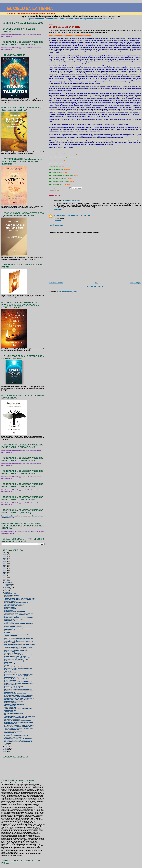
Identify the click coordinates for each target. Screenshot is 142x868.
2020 (5, 563)
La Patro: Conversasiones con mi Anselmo (16, 650)
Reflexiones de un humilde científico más (16, 718)
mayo (6, 743)
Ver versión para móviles (95, 286)
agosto (7, 589)
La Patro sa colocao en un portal (13, 731)
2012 (5, 577)
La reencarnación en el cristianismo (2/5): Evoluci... (18, 689)
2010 (5, 581)
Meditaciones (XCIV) (10, 630)
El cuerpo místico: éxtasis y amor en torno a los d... (19, 695)
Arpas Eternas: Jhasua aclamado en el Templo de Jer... (19, 600)
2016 (5, 570)
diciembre (8, 582)
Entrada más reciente (56, 283)
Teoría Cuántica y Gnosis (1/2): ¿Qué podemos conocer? (20, 716)
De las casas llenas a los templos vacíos (15, 694)
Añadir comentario (56, 225)
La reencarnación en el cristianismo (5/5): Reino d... (19, 668)
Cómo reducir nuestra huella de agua (15, 612)
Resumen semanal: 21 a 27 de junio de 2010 (16, 615)
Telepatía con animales (11, 635)
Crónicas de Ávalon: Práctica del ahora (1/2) (16, 656)
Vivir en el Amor (9, 622)
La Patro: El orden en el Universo (13, 606)
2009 (5, 751)
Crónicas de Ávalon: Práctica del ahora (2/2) (16, 649)
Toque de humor (9, 631)
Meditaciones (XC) (9, 662)
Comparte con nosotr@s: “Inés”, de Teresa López (18, 658)
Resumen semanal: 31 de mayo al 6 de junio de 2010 (19, 740)
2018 (5, 567)
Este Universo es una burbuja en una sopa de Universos (20, 644)
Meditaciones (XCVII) (10, 601)
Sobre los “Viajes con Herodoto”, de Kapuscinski (18, 628)
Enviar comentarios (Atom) (68, 292)
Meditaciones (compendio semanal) (14, 619)
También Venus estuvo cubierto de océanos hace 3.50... (20, 598)
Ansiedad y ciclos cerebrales (12, 653)
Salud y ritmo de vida (10, 707)
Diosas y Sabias (9, 597)
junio (6, 592)
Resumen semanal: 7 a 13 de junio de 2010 (16, 700)
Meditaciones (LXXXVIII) (11, 677)
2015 (5, 572)
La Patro (57, 190)
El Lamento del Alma (10, 680)
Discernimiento (9, 610)
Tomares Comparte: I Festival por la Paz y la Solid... (19, 647)
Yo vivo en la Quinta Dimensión (13, 737)
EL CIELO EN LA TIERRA (30, 8)
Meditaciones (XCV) (10, 621)
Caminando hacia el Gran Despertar (14, 604)
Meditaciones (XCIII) (10, 637)
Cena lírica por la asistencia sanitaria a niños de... (18, 721)
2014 (5, 574)
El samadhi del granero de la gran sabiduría (16, 736)
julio (6, 591)
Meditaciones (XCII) (10, 643)
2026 (5, 553)
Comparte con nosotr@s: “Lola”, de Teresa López (18, 739)
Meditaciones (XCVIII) (10, 594)
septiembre (8, 587)
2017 (5, 569)
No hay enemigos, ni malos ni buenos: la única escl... (19, 624)
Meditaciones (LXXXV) (11, 703)
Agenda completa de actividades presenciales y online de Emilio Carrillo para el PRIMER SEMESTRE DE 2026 (71, 19)
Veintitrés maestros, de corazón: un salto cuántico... (19, 728)
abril (6, 745)
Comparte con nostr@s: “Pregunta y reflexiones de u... (19, 698)
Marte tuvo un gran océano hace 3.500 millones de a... (19, 638)
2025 (5, 555)
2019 (5, 565)
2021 (5, 562)
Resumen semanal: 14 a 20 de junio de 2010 (16, 659)
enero (7, 750)
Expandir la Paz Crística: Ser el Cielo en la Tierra (18, 679)
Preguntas (7, 633)
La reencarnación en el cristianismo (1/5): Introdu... (18, 697)
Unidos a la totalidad (10, 609)
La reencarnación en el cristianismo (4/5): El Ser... (18, 676)
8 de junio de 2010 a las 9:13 (72, 201)
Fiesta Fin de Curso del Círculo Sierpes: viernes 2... (18, 655)
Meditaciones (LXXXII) (10, 733)
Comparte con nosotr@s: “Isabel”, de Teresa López (19, 613)
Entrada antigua (135, 283)
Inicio (97, 283)
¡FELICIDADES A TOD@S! (11, 616)
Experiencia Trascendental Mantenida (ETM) (16, 603)
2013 (5, 576)
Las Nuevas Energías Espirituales (14, 713)
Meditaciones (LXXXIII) (11, 724)
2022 (5, 560)
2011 (5, 579)
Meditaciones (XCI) (10, 652)
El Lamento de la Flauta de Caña (13, 688)
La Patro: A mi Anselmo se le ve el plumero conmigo (19, 691)
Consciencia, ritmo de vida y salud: (14, 704)
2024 (5, 556)
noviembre (8, 584)
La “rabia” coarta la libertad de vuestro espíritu (17, 634)
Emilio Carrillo (59, 215)
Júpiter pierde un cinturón (12, 730)
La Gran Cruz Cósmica (11, 646)
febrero (7, 748)
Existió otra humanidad (11, 673)
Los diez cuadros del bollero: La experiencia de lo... (19, 742)
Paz (5, 715)
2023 (5, 558)
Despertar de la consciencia (12, 719)
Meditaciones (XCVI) (10, 607)
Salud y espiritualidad (10, 706)
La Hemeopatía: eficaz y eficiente (13, 667)
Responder (58, 209)
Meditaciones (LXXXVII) (11, 685)
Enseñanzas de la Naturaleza (12, 664)
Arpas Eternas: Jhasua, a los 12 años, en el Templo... (19, 722)
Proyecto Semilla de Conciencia (13, 627)
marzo (7, 746)
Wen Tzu (7, 665)
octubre (7, 586)
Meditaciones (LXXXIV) (11, 710)
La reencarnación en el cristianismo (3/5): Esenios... (19, 682)
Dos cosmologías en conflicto (13, 625)
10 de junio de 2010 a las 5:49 (79, 215)
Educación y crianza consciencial (14, 686)
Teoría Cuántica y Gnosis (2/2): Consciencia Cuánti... (19, 709)
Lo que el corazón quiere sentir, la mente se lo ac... (18, 727)
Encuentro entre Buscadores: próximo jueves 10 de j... (19, 725)
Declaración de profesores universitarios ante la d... (19, 674)
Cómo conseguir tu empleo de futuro (14, 734)
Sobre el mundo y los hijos (12, 595)
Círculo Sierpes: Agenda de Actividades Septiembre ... (19, 618)
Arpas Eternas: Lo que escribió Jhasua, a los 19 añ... (19, 683)
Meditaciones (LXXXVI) (11, 692)
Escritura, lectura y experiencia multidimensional (18, 640)
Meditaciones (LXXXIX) (11, 670)
